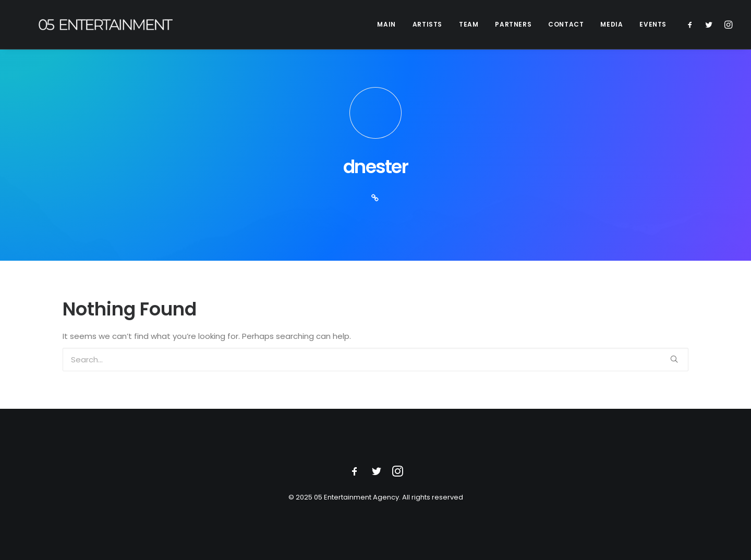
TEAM (469, 24)
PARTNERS (513, 24)
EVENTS (653, 24)
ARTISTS (427, 24)
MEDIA (611, 24)
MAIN (386, 24)
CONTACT (566, 24)
